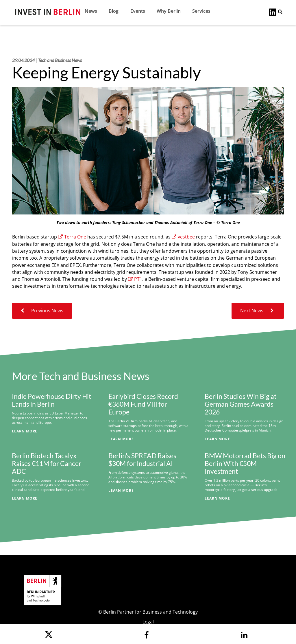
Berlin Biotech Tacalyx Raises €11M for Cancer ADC (47, 464)
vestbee (183, 237)
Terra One (72, 237)
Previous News (42, 311)
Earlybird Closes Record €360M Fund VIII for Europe (143, 404)
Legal (148, 622)
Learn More (25, 431)
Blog (114, 11)
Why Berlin (169, 11)
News (91, 11)
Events (138, 11)
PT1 (135, 279)
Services (201, 11)
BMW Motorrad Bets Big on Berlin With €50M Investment (245, 464)
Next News (258, 311)
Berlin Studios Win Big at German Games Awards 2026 (241, 404)
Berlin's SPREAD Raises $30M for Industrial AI (142, 460)
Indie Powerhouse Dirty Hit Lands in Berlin (52, 400)
